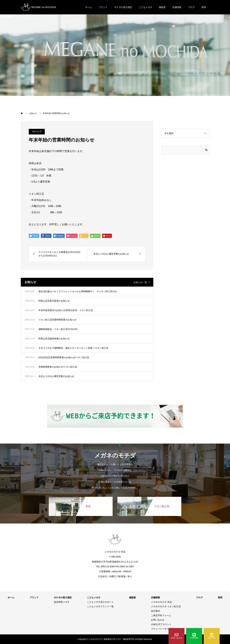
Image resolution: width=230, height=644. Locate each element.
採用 (204, 7)
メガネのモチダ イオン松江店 (166, 606)
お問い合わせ (176, 636)
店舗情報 (177, 7)
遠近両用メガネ (62, 602)
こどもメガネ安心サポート (100, 602)
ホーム (88, 7)
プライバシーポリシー (162, 629)
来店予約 (212, 636)
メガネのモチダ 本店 (161, 602)
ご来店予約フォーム (161, 615)
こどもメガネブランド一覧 (100, 606)
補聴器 (162, 7)
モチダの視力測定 (123, 7)
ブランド (103, 7)
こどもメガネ (146, 7)
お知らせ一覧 (140, 282)
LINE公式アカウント (161, 624)
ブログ (191, 7)
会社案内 (155, 611)
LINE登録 (194, 636)
